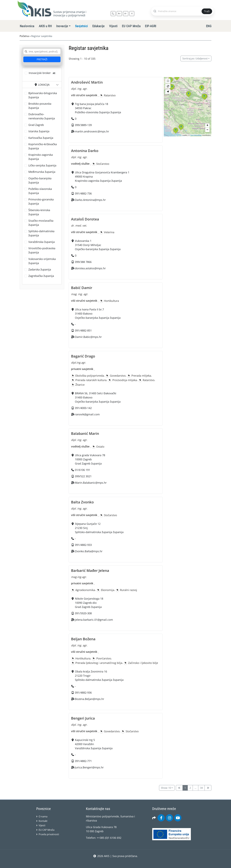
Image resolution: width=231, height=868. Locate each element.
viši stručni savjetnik (84, 95)
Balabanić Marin (85, 433)
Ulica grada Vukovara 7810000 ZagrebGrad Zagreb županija (90, 459)
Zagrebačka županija (41, 276)
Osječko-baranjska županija (40, 180)
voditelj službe (80, 164)
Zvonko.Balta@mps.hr (89, 551)
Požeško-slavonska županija (40, 191)
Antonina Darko (85, 151)
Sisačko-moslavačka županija (41, 223)
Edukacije (98, 26)
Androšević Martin (87, 82)
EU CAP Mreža (131, 26)
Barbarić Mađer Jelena (90, 570)
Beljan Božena (83, 639)
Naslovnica (27, 26)
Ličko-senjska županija (42, 165)
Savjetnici (81, 26)
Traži (207, 11)
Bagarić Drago (83, 356)
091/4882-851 (83, 330)
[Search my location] (168, 92)
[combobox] (42, 52)
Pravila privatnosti (49, 834)
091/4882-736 (83, 193)
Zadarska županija (40, 269)
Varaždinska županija (42, 242)
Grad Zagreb (36, 125)
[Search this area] (168, 86)
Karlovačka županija (41, 138)
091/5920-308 (83, 613)
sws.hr (116, 862)
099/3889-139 (83, 125)
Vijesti (113, 26)
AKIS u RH (45, 26)
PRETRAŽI (42, 59)
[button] (188, 97)
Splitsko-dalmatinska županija (41, 233)
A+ (119, 13)
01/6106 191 (82, 470)
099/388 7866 (83, 262)
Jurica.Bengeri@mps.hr (89, 767)
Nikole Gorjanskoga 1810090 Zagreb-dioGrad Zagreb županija (89, 603)
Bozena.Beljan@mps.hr (89, 699)
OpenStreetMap (196, 135)
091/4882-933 (83, 545)
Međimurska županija (42, 172)
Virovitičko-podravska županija (42, 250)
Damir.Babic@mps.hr (88, 337)
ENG (209, 26)
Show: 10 (166, 788)
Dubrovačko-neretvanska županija (42, 116)
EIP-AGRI (151, 26)
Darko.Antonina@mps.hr (90, 200)
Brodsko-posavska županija (40, 106)
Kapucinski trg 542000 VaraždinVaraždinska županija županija (94, 744)
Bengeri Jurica (83, 718)
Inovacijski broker (43, 73)
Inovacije (62, 26)
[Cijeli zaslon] (168, 81)
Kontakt (43, 821)
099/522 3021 (83, 476)
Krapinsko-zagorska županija (41, 157)
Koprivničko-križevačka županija (43, 146)
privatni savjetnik (82, 369)
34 (201, 788)
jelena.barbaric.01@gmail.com (94, 620)
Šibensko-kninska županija (39, 212)
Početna (24, 36)
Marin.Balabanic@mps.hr (91, 483)
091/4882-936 (83, 693)
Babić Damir (82, 288)
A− (126, 13)
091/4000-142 (83, 408)
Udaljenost (195, 58)
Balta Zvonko (82, 502)
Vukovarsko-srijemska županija (42, 261)
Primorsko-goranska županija (41, 201)
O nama (43, 816)
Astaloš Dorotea (85, 219)
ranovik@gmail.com (87, 414)
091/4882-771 (83, 761)
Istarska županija (39, 131)
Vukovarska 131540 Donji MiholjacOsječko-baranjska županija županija (98, 245)
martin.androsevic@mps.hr (92, 131)
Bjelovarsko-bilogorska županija (43, 95)
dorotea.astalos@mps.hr (90, 268)
